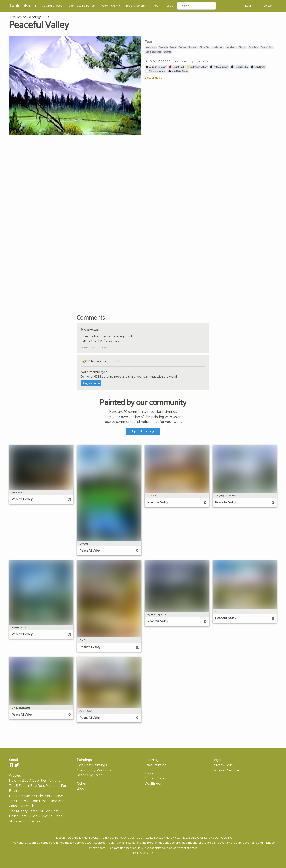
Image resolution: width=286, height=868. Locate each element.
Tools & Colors (135, 6)
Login (249, 6)
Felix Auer (140, 853)
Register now (91, 383)
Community (110, 6)
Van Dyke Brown (178, 71)
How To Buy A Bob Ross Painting (35, 781)
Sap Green (258, 67)
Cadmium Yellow (197, 67)
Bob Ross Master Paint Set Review (36, 796)
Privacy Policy (223, 765)
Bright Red (176, 67)
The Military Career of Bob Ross (34, 811)
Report (84, 348)
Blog (170, 6)
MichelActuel (90, 330)
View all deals (153, 78)
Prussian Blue (240, 67)
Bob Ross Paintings (81, 6)
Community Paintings (94, 770)
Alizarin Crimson (156, 67)
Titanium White (155, 71)
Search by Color (89, 775)
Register (267, 6)
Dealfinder (153, 784)
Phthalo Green (219, 67)
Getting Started (52, 6)
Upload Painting (143, 431)
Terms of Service (226, 770)
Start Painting (156, 765)
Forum (157, 6)
